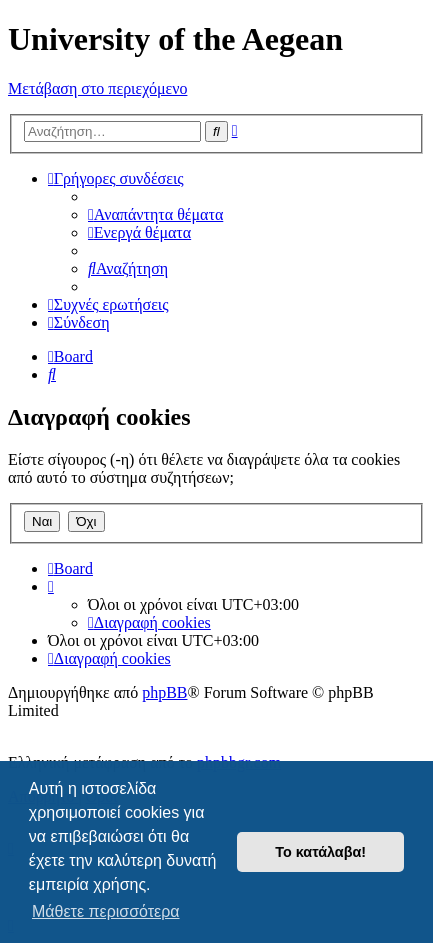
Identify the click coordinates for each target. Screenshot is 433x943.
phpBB (164, 692)
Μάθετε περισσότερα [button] (106, 911)
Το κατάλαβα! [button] (320, 852)
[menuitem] (155, 214)
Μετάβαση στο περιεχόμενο (97, 88)
